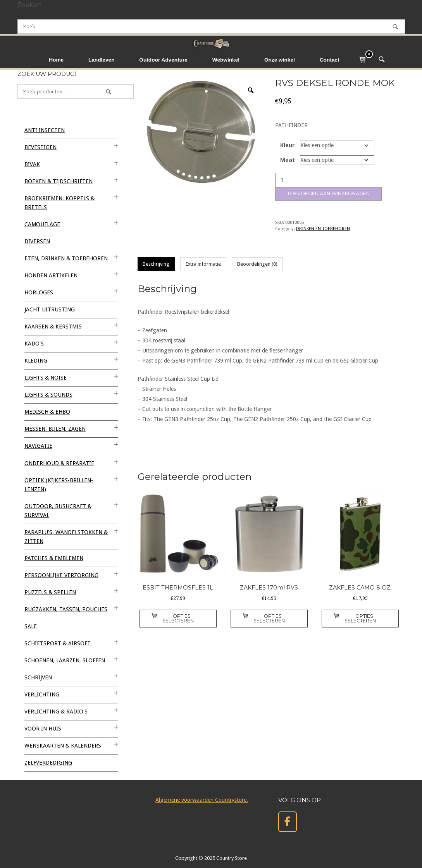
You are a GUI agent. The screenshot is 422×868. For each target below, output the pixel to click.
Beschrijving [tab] (156, 264)
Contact (330, 60)
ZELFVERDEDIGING (48, 763)
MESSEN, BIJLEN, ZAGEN (55, 429)
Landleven (102, 60)
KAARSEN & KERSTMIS (53, 327)
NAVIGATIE (38, 446)
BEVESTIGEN (40, 147)
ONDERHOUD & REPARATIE (59, 463)
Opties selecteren (173, 618)
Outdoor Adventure (163, 60)
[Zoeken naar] (211, 27)
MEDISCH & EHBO (47, 412)
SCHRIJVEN (38, 677)
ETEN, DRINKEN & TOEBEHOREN (66, 258)
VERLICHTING (42, 694)
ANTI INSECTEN (45, 130)
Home (56, 60)
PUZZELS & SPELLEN (50, 592)
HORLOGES (39, 292)
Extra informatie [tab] (203, 264)
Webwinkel (226, 60)
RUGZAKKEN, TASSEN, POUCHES (66, 609)
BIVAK (32, 164)
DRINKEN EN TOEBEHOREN (323, 229)
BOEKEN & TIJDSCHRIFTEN (59, 181)
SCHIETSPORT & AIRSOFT (58, 643)
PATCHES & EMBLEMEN (54, 558)
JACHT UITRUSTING (50, 309)
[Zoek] (395, 27)
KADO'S (34, 344)
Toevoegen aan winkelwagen (328, 193)
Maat (288, 160)
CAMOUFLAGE (42, 224)
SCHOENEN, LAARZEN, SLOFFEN (65, 660)
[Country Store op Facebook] (288, 822)
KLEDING (36, 361)
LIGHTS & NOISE (46, 378)
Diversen (37, 241)
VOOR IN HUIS (43, 729)
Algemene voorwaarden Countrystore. (202, 800)
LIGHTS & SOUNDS (48, 395)
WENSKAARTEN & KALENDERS (63, 746)
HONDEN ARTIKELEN (51, 275)
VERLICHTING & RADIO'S (56, 712)
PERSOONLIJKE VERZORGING (61, 575)
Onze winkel (280, 60)
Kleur (288, 145)
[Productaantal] (285, 180)
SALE (31, 626)
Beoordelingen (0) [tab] (257, 264)
